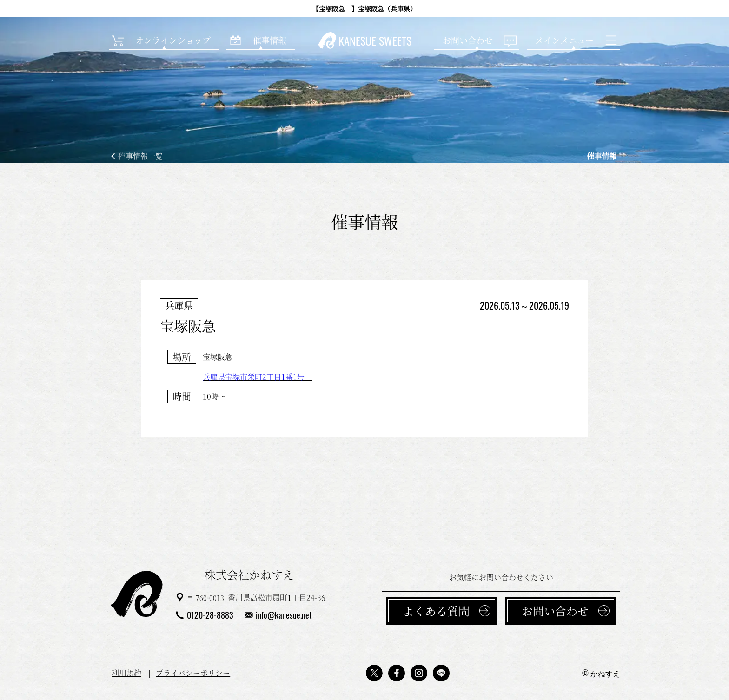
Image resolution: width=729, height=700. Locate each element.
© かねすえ (601, 673)
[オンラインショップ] (164, 40)
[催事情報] (261, 40)
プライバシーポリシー (193, 673)
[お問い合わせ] (477, 40)
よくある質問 (436, 611)
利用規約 (126, 673)
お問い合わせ (555, 611)
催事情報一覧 (140, 156)
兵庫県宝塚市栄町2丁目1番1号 (257, 377)
